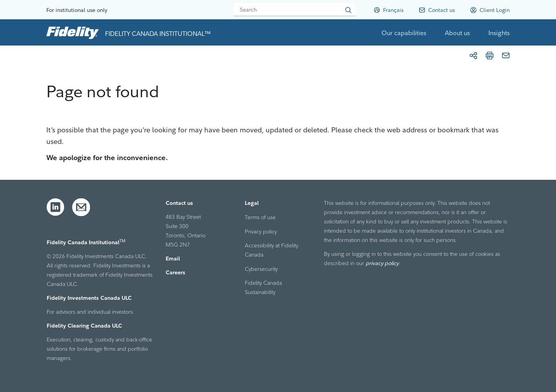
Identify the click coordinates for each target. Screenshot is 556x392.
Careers (175, 272)
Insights (499, 33)
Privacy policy (261, 231)
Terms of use (260, 217)
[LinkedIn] (56, 207)
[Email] (506, 56)
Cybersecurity (261, 269)
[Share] (473, 56)
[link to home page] (73, 32)
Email (173, 259)
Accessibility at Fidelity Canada (271, 250)
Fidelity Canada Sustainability (263, 287)
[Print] (490, 56)
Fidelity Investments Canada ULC (89, 298)
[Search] (294, 10)
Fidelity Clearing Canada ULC (84, 326)
